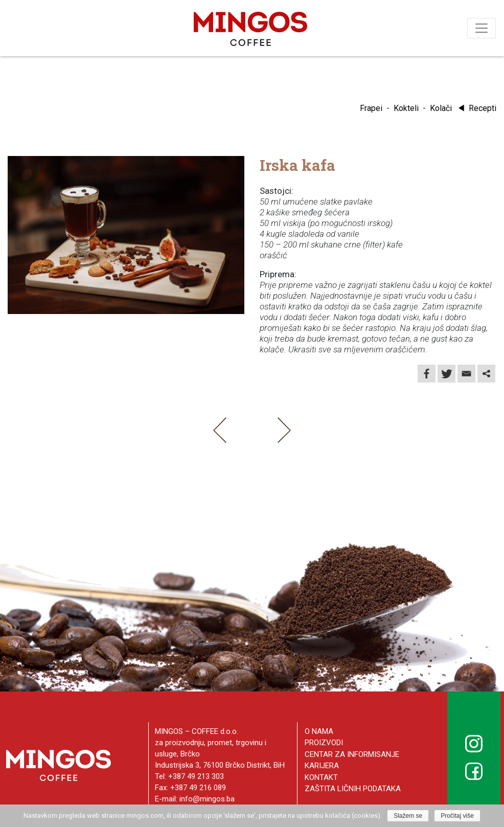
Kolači (441, 108)
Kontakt (321, 777)
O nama (319, 731)
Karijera (322, 766)
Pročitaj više (457, 816)
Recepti (476, 108)
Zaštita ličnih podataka (353, 789)
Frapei (371, 108)
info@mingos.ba (207, 799)
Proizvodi (324, 743)
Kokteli (406, 108)
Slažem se (408, 816)
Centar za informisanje (352, 754)
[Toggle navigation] (482, 28)
